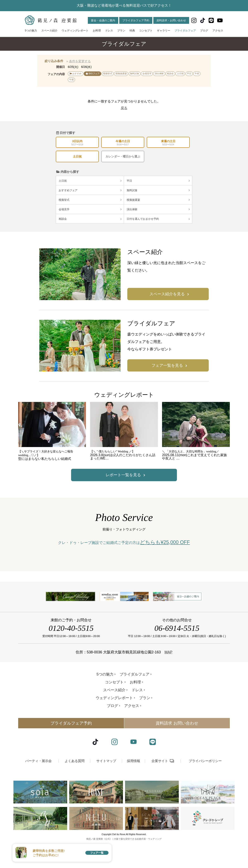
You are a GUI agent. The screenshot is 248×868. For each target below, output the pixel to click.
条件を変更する (80, 61)
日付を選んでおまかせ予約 (158, 219)
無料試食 (158, 190)
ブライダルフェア (185, 31)
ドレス (109, 31)
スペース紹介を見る (167, 294)
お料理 (97, 31)
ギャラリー (164, 31)
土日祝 (77, 156)
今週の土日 (123, 143)
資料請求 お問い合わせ (177, 751)
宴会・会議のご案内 (103, 20)
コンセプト (146, 31)
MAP (168, 680)
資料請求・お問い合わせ (171, 20)
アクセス (218, 31)
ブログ (204, 31)
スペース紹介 (49, 31)
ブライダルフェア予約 (136, 20)
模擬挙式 (90, 200)
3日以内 (77, 143)
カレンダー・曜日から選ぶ (123, 156)
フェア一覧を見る (167, 365)
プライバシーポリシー (205, 788)
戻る (124, 108)
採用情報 (134, 788)
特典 (132, 31)
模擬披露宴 (158, 200)
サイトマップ (106, 788)
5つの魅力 (31, 31)
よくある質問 (75, 788)
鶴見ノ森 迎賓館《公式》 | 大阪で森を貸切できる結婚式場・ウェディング (124, 866)
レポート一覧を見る (123, 475)
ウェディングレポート (75, 31)
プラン (121, 31)
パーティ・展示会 (38, 788)
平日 (158, 181)
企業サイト (160, 788)
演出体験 (158, 209)
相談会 (90, 219)
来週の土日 (168, 143)
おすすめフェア (90, 190)
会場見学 (90, 209)
